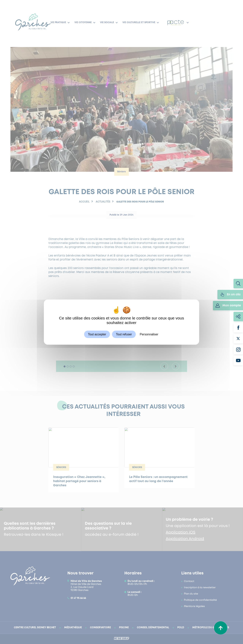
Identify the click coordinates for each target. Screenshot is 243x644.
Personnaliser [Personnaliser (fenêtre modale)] (149, 334)
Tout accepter (97, 334)
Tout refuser (124, 334)
